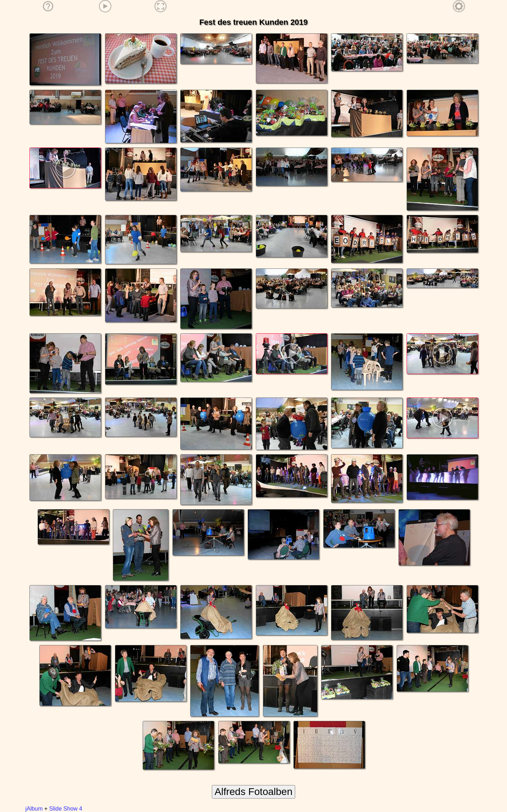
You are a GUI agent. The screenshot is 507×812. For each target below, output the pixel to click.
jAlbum (34, 809)
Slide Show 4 (66, 809)
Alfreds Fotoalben (253, 792)
